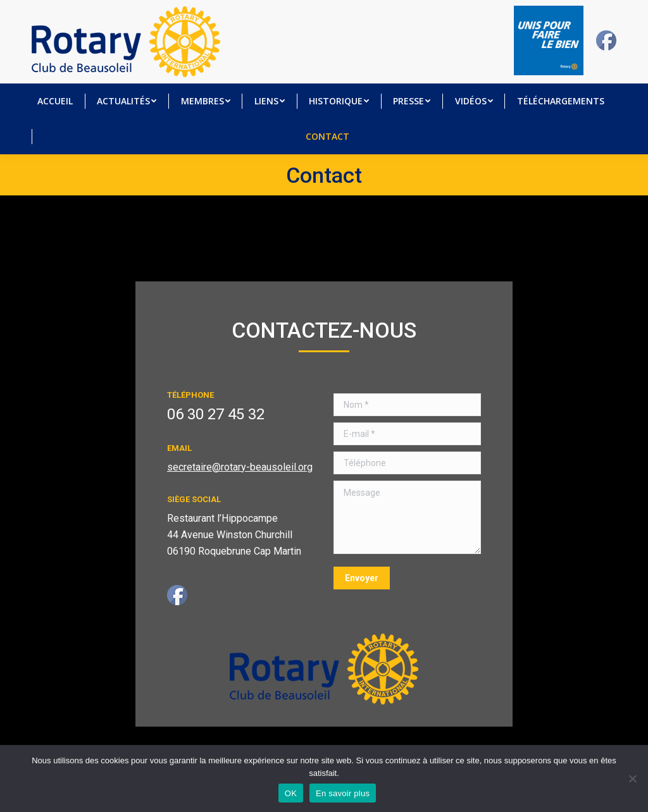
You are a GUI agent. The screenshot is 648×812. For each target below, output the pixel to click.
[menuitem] (55, 101)
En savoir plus (343, 793)
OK (291, 793)
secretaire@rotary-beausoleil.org (240, 467)
